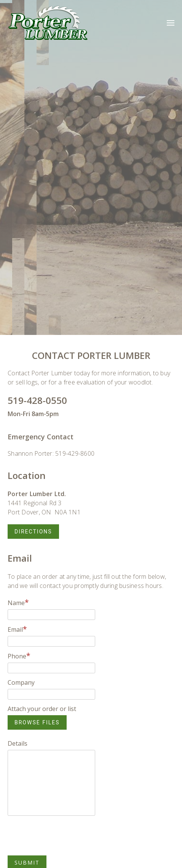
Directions (33, 532)
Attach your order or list (42, 709)
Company (21, 682)
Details (18, 743)
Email (17, 629)
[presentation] (65, 836)
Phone (19, 656)
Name (18, 603)
